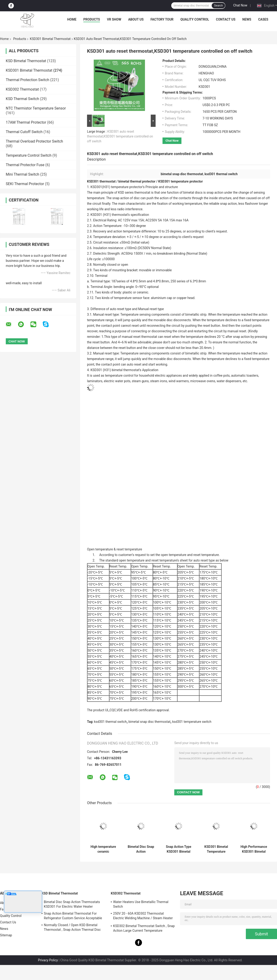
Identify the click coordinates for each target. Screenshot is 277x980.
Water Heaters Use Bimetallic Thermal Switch (141, 904)
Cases (263, 19)
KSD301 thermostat (101, 181)
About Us (136, 19)
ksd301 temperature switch (192, 722)
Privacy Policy (48, 960)
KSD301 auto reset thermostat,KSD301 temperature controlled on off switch (120, 136)
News (247, 19)
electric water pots (117, 381)
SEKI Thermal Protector (25, 184)
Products (92, 19)
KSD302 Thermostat (22, 89)
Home (72, 19)
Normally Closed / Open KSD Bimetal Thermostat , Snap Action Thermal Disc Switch (72, 928)
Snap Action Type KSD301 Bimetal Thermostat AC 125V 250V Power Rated (179, 849)
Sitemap (6, 935)
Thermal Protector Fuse (25, 165)
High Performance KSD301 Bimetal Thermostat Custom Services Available (254, 849)
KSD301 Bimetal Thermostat (50, 39)
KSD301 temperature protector (181, 181)
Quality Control (195, 19)
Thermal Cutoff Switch (24, 132)
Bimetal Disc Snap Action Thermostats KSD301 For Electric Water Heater (72, 904)
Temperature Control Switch (29, 155)
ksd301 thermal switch (110, 722)
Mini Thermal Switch (23, 174)
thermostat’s (121, 215)
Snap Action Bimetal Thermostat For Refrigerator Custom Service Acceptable (73, 916)
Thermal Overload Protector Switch (34, 141)
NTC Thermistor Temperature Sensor (36, 108)
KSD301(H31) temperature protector (116, 187)
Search (218, 6)
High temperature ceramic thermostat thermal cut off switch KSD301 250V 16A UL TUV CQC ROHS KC (103, 849)
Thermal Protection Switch (27, 80)
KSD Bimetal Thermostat (26, 61)
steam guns (140, 381)
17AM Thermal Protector (26, 122)
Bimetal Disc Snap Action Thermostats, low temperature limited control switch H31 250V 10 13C (141, 849)
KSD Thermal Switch (22, 99)
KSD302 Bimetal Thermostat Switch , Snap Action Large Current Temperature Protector (144, 929)
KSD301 (96, 215)
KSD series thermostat (134, 192)
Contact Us (226, 19)
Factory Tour (162, 19)
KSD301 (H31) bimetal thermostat (114, 370)
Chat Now (240, 5)
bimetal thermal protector (137, 181)
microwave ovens (203, 381)
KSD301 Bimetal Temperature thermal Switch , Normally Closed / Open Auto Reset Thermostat (216, 849)
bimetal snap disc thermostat (150, 722)
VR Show (114, 19)
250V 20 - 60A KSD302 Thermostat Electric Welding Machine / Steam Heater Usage (143, 916)
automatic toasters (245, 376)
